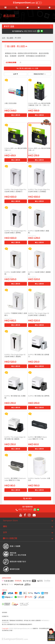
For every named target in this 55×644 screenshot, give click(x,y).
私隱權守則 (5, 616)
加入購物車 (16, 115)
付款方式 (5, 590)
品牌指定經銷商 (6, 578)
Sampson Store (10, 521)
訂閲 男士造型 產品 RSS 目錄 (27, 68)
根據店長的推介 (40, 74)
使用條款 (5, 612)
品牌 (15, 74)
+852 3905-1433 (29, 31)
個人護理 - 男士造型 (17, 46)
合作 (5, 532)
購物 (5, 526)
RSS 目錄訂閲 (10, 538)
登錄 (12, 26)
